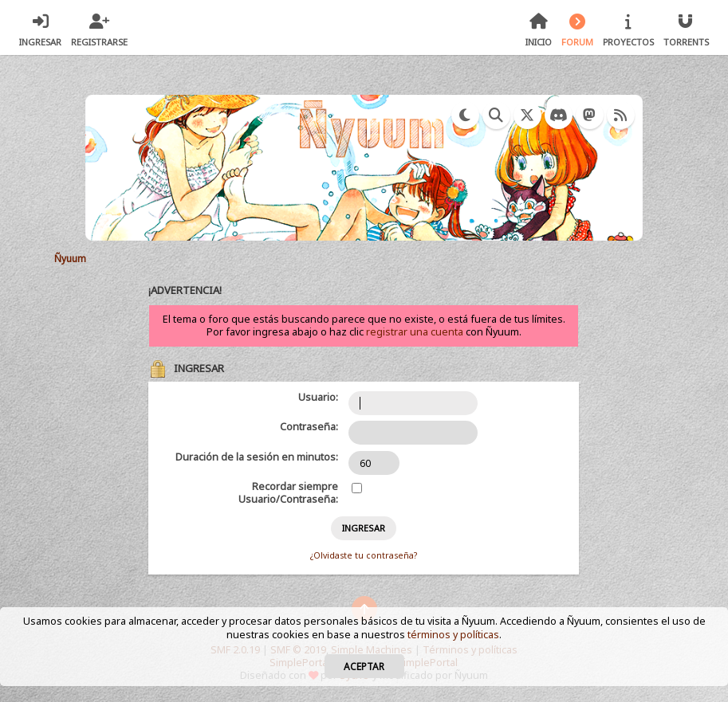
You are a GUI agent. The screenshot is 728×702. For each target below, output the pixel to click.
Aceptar (364, 666)
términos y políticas (453, 635)
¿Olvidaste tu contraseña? (364, 555)
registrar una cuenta (415, 332)
